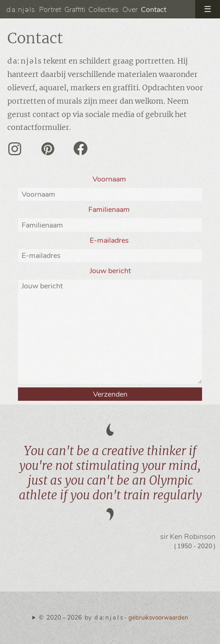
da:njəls (21, 10)
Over (130, 10)
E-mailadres (110, 240)
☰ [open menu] (208, 9)
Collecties (104, 10)
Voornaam (110, 179)
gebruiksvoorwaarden (158, 618)
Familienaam (110, 210)
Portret (50, 10)
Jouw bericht (110, 271)
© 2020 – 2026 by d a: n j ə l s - (113, 618)
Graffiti (75, 10)
